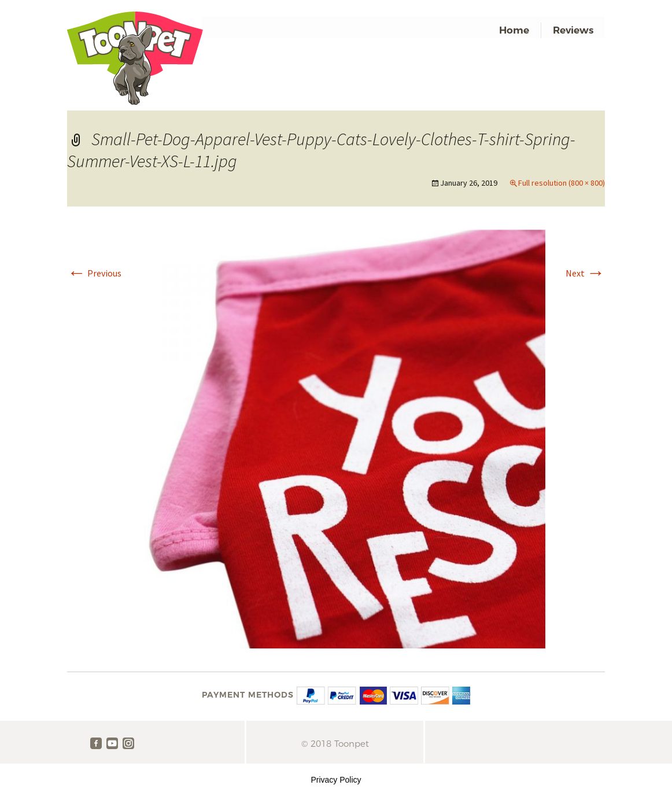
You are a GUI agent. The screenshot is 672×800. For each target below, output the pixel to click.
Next (585, 273)
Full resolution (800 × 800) (562, 183)
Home (514, 30)
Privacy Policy (336, 780)
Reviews (573, 30)
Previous (94, 273)
